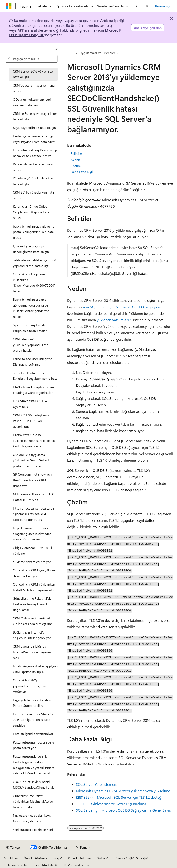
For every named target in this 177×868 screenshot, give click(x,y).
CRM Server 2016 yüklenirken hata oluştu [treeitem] (34, 74)
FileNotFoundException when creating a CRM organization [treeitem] (33, 390)
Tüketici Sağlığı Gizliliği (130, 858)
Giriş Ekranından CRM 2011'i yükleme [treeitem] (32, 551)
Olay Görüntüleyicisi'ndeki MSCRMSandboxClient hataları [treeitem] (35, 785)
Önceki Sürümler (35, 858)
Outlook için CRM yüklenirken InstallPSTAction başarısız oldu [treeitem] (34, 587)
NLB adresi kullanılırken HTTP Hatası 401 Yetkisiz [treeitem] (33, 497)
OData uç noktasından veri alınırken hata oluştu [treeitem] (32, 102)
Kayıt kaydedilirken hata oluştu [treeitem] (34, 128)
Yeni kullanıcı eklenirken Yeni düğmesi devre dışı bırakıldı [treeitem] (33, 832)
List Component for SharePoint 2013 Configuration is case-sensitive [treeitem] (35, 720)
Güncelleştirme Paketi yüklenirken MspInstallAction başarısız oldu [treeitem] (33, 801)
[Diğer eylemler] (169, 53)
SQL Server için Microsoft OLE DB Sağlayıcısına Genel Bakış (123, 810)
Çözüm (76, 166)
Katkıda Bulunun (80, 858)
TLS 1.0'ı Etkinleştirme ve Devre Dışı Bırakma (111, 804)
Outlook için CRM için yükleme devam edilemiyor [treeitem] (35, 573)
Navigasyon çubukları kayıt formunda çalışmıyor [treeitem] (32, 818)
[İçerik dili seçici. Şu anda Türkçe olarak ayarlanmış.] (13, 847)
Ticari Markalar (44, 865)
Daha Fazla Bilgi (82, 172)
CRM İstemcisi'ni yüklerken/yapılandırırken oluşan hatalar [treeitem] (31, 345)
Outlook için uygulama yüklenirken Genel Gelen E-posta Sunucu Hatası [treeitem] (32, 460)
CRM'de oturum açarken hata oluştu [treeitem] (34, 88)
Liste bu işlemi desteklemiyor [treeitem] (33, 734)
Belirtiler (76, 153)
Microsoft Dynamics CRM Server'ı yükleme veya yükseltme (123, 791)
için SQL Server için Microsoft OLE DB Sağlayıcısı (122, 307)
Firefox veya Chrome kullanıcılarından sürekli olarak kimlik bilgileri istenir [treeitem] (34, 440)
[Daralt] (56, 49)
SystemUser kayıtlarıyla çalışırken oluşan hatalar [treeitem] (30, 328)
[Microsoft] (9, 6)
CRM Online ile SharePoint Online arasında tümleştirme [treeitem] (33, 621)
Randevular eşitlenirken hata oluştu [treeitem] (33, 167)
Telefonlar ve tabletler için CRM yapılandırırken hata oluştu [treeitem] (35, 263)
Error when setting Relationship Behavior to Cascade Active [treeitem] (35, 153)
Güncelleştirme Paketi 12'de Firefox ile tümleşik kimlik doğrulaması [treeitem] (32, 604)
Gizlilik (101, 858)
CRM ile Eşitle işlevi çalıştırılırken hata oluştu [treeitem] (35, 116)
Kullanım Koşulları (16, 865)
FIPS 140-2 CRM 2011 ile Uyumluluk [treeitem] (30, 404)
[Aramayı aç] (147, 6)
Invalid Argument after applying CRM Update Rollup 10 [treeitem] (35, 669)
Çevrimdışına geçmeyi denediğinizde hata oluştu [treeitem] (31, 249)
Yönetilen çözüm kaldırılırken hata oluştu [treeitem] (33, 181)
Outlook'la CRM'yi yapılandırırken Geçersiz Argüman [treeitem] (29, 686)
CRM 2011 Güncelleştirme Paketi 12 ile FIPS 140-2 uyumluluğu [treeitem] (31, 421)
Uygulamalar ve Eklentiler (97, 53)
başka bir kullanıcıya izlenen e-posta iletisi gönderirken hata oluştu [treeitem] (34, 232)
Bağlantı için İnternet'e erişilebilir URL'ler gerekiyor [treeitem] (32, 635)
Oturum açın (162, 6)
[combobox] (32, 59)
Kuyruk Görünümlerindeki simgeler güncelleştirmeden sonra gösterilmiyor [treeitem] (32, 534)
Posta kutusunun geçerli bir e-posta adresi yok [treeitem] (34, 745)
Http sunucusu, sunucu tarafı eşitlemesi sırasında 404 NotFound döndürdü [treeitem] (33, 514)
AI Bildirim (11, 858)
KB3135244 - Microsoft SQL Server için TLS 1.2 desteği (119, 797)
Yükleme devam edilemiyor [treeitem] (32, 562)
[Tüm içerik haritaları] (71, 53)
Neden (75, 160)
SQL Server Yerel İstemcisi (97, 784)
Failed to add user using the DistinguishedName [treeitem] (32, 362)
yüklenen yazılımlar (112, 320)
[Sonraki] (137, 6)
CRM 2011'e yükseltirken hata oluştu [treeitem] (33, 195)
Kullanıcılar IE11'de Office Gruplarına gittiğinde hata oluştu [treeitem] (31, 212)
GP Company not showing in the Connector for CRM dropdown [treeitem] (33, 480)
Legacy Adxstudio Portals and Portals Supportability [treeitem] (34, 703)
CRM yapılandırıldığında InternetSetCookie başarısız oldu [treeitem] (32, 652)
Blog (56, 858)
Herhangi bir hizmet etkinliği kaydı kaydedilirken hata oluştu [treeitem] (35, 139)
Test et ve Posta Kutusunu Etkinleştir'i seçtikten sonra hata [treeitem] (35, 376)
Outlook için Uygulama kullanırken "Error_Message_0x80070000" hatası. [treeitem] (34, 283)
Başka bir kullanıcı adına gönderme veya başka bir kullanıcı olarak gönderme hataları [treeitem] (31, 308)
